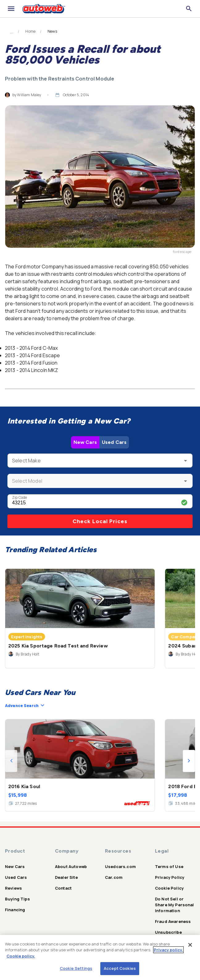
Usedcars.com (120, 866)
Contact (63, 888)
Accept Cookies (120, 968)
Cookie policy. (21, 956)
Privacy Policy (170, 877)
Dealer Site (66, 877)
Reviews (13, 888)
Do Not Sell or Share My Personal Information (175, 905)
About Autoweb (71, 866)
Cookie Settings (76, 968)
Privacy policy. (168, 950)
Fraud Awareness (173, 921)
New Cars (85, 442)
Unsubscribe (168, 932)
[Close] (190, 945)
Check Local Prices (100, 521)
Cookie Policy (169, 888)
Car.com (114, 877)
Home (30, 31)
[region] (100, 957)
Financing (15, 910)
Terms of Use (169, 866)
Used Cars (114, 442)
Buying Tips (17, 899)
